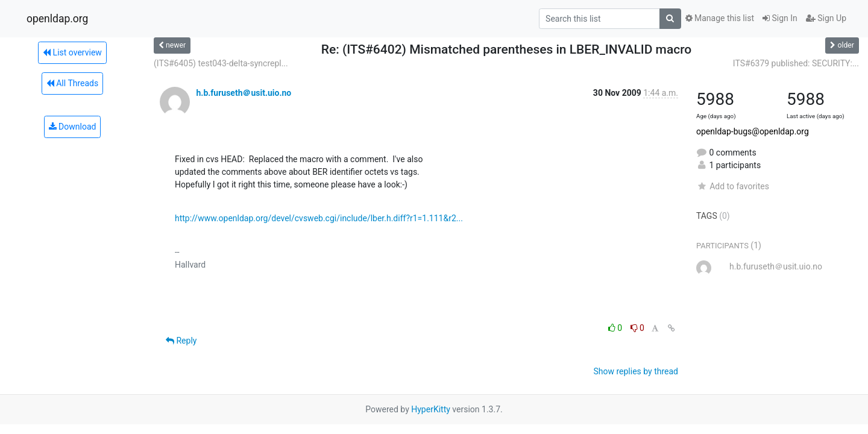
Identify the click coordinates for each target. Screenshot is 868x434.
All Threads (72, 83)
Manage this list (720, 18)
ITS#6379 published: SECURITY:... (796, 63)
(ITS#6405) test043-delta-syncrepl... (221, 63)
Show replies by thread (636, 371)
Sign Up (826, 18)
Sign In (780, 18)
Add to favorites (733, 186)
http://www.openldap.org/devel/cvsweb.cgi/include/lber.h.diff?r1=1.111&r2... (319, 218)
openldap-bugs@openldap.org (753, 131)
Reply (181, 341)
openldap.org (57, 19)
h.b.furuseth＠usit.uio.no (244, 93)
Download (73, 127)
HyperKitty (431, 409)
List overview (72, 52)
